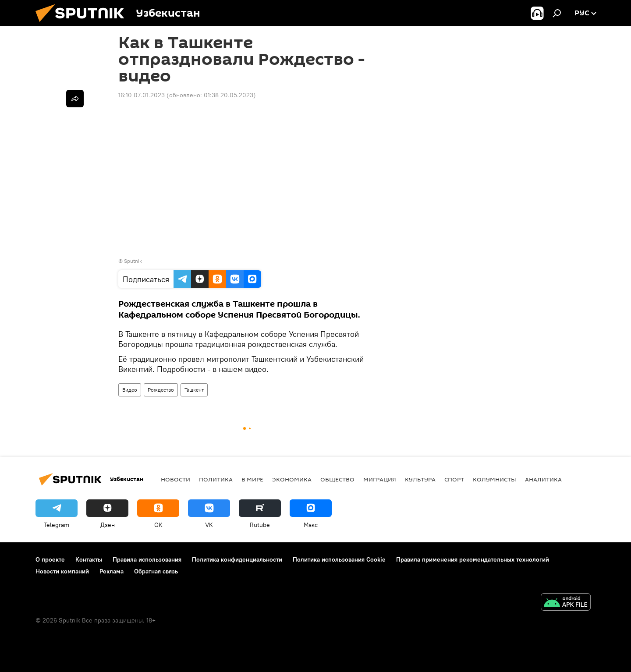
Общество (337, 479)
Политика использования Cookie (339, 559)
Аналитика (543, 479)
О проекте (50, 559)
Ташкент (194, 390)
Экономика (292, 479)
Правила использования (147, 559)
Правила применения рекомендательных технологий (473, 559)
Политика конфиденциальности (237, 559)
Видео (130, 390)
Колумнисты (495, 479)
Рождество (161, 390)
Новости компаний (62, 571)
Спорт (454, 479)
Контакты (89, 559)
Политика (216, 479)
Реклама (112, 571)
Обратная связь (156, 571)
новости (175, 479)
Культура (420, 479)
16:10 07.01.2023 (142, 95)
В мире (252, 479)
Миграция (380, 479)
